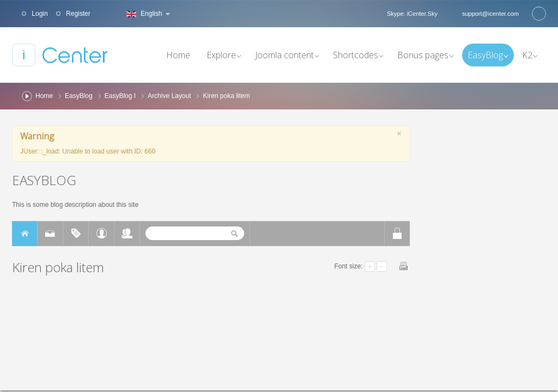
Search (539, 14)
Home (44, 96)
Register (77, 14)
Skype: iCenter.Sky (412, 14)
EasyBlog (79, 96)
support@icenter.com (490, 14)
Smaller (382, 267)
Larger (370, 267)
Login (39, 14)
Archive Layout (169, 96)
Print (404, 266)
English (147, 14)
